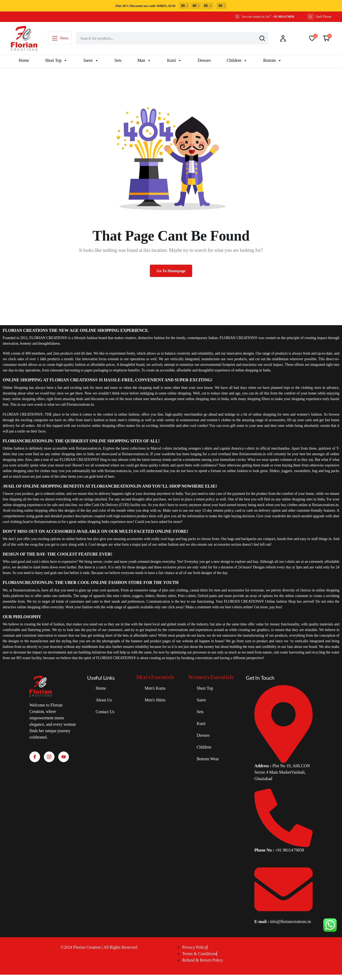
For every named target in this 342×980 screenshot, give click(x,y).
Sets (118, 60)
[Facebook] (35, 757)
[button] (326, 38)
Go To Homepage (171, 271)
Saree (91, 60)
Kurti (174, 60)
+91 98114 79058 (283, 17)
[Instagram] (49, 757)
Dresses (204, 60)
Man (144, 60)
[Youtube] (64, 757)
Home (24, 60)
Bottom (272, 60)
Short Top (56, 60)
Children (237, 60)
